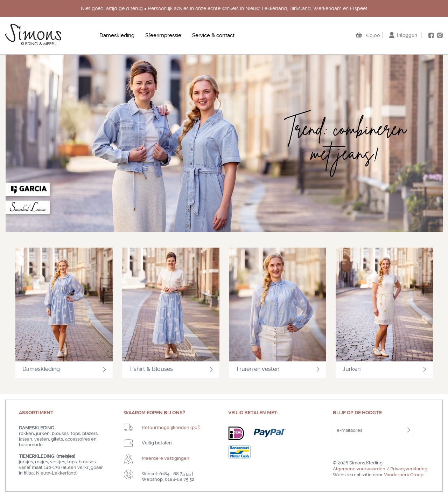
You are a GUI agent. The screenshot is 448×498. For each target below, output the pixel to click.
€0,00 (373, 35)
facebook (431, 35)
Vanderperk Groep (404, 475)
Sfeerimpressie (163, 35)
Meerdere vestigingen (166, 458)
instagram (440, 35)
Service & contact (213, 35)
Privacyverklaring (409, 469)
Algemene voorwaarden (359, 469)
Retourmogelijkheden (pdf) (171, 427)
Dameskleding (117, 35)
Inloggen (407, 35)
